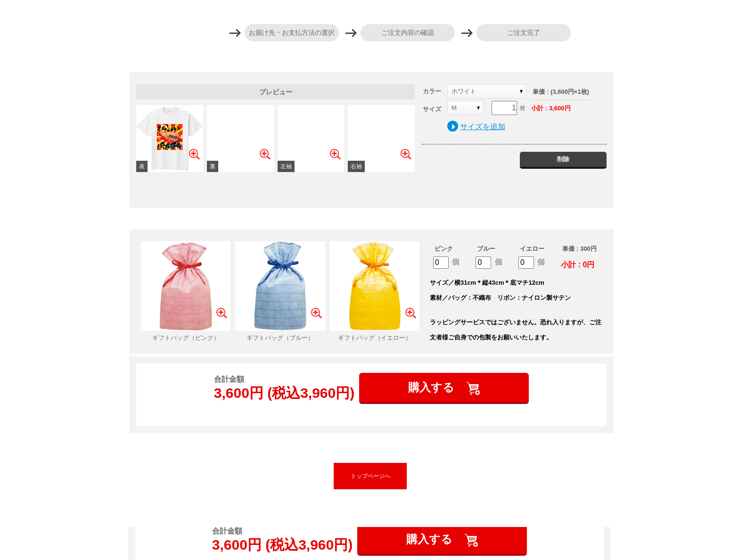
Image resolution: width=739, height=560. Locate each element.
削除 (563, 159)
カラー (432, 91)
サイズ (432, 109)
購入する (433, 387)
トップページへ (370, 476)
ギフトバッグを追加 (371, 219)
